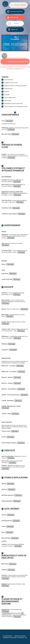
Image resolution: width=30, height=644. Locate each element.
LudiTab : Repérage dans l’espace (11, 406)
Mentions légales (20, 636)
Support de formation (14, 30)
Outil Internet (8, 101)
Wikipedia (4, 344)
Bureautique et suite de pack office (14, 104)
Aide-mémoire (14, 17)
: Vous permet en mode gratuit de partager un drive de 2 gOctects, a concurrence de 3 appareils (15, 156)
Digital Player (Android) (8, 192)
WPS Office (5, 564)
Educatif (7, 92)
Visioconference (9, 80)
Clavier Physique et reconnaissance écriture (16, 107)
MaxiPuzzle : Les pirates (9, 366)
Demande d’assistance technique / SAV (15, 638)
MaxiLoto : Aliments (7, 377)
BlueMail (4, 584)
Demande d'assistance (17, 11)
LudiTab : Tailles (6, 414)
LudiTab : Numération (8, 401)
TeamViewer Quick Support (9, 214)
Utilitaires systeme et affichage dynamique (16, 86)
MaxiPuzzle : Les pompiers (9, 372)
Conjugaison (5, 350)
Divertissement (8, 89)
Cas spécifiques (7, 636)
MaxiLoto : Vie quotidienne (9, 389)
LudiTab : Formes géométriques (11, 395)
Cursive (4, 322)
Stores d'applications (10, 98)
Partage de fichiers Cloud (11, 83)
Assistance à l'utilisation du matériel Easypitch (13, 67)
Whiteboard (5, 336)
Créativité (7, 95)
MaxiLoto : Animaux (7, 383)
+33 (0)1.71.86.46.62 (20, 5)
